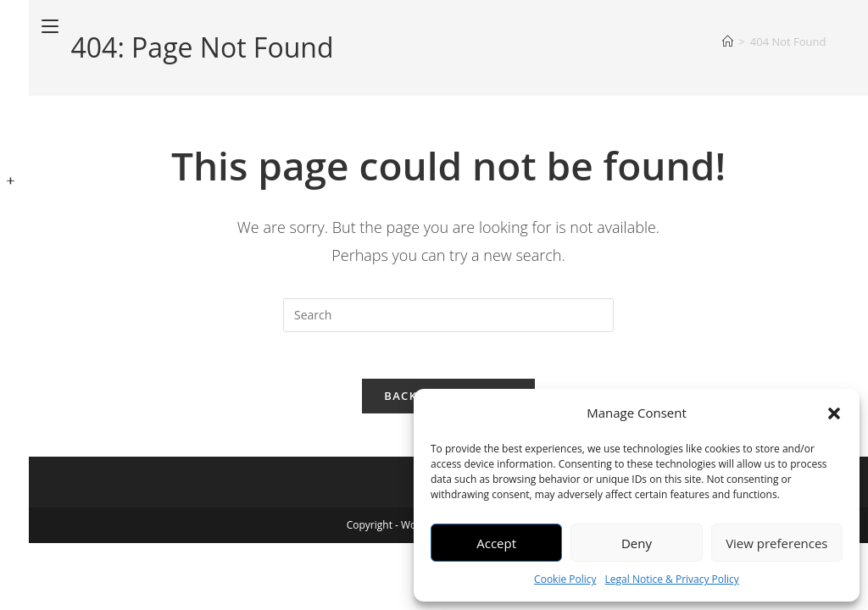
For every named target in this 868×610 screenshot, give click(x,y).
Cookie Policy (565, 579)
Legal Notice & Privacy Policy (672, 579)
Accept (496, 543)
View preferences (776, 543)
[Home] (728, 42)
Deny (637, 543)
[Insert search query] (448, 315)
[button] (834, 413)
